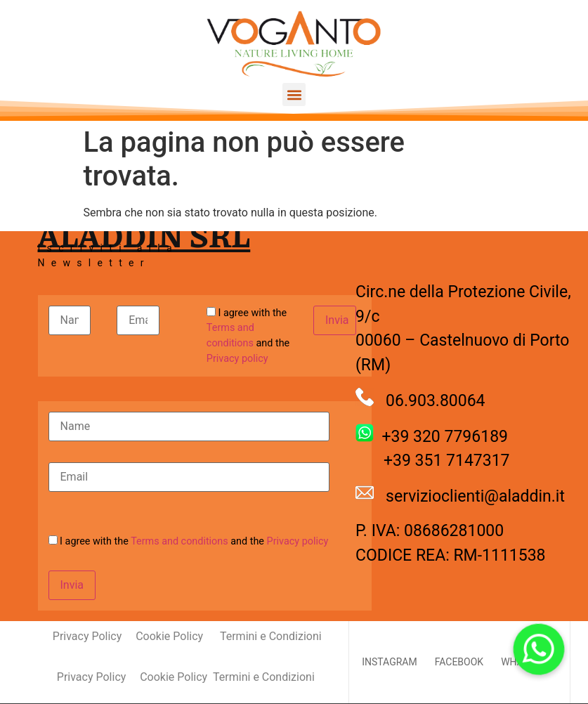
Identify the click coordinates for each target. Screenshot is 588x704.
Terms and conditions (179, 541)
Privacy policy (237, 359)
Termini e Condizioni (271, 636)
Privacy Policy (73, 636)
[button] (294, 94)
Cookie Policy (169, 636)
